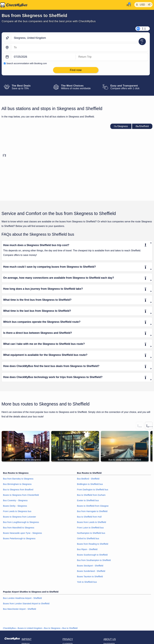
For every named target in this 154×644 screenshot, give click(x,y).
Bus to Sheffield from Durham (91, 495)
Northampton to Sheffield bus (91, 533)
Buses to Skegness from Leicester (19, 517)
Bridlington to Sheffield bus (90, 484)
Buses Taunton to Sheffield (90, 577)
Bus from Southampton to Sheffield (94, 560)
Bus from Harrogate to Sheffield (92, 511)
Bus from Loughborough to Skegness (21, 522)
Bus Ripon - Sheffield (87, 549)
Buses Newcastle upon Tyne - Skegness (22, 533)
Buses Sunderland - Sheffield (91, 571)
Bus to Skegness (52, 628)
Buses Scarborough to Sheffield (92, 555)
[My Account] (128, 5)
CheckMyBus (9, 628)
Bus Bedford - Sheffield (88, 479)
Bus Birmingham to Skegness (17, 484)
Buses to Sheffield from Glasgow (93, 506)
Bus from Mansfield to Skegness (19, 528)
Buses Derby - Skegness (15, 506)
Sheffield (142, 126)
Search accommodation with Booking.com (27, 63)
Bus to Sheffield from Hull (89, 517)
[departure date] (43, 57)
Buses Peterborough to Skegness (19, 538)
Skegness (121, 126)
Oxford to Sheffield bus (88, 538)
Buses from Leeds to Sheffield (92, 522)
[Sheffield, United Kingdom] (80, 47)
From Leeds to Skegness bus (17, 511)
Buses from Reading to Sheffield (93, 544)
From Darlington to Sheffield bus (93, 490)
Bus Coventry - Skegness (15, 501)
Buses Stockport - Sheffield (90, 566)
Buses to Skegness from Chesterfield (21, 495)
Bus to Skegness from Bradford (18, 490)
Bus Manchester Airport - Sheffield (19, 609)
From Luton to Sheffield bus (90, 528)
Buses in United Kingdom (30, 628)
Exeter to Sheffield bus (88, 501)
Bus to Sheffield (70, 628)
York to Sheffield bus (87, 582)
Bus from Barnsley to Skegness (18, 479)
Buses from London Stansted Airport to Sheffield (26, 604)
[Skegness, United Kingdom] (80, 38)
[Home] (14, 5)
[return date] (112, 57)
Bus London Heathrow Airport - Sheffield (22, 598)
